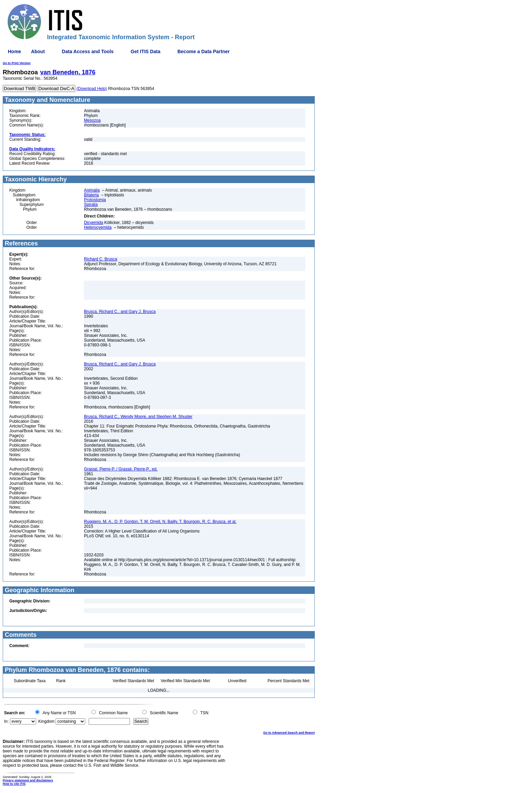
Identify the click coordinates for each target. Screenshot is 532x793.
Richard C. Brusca (100, 259)
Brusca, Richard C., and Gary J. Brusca (120, 312)
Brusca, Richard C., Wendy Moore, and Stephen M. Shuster (138, 417)
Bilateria (91, 195)
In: (6, 721)
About (38, 51)
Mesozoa (92, 120)
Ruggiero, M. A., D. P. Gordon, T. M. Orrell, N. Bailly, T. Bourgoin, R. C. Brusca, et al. (160, 522)
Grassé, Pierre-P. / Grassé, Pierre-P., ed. (121, 469)
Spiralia (91, 205)
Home (14, 51)
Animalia (92, 190)
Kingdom (46, 721)
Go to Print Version (17, 63)
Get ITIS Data (145, 51)
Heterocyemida (98, 227)
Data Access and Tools (88, 51)
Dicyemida (93, 223)
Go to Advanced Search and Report (289, 733)
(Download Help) (92, 89)
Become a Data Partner (203, 51)
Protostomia (95, 200)
